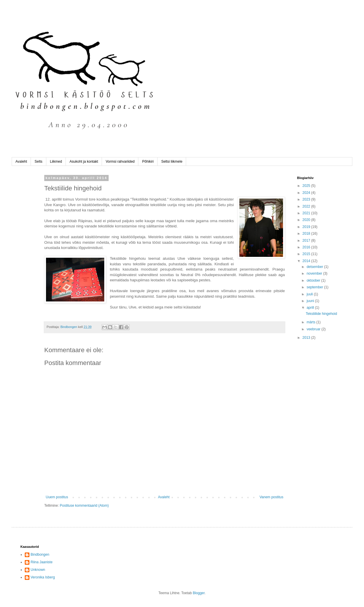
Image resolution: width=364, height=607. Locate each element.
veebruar (314, 329)
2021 (307, 213)
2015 (307, 254)
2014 (307, 261)
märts (311, 322)
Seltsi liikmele (172, 162)
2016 (307, 247)
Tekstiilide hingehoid (321, 314)
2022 (307, 206)
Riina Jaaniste (41, 562)
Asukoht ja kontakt (84, 162)
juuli (310, 294)
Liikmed (56, 162)
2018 (307, 234)
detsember (315, 267)
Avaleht (21, 162)
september (315, 287)
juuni (311, 301)
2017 (307, 241)
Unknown (38, 570)
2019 (307, 227)
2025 (307, 186)
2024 (307, 193)
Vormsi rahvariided (120, 162)
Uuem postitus (57, 497)
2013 (307, 338)
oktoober (314, 280)
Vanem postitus (271, 497)
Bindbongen (40, 555)
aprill (311, 308)
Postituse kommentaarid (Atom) (84, 506)
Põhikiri (148, 162)
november (315, 273)
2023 (307, 199)
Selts (39, 162)
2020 (307, 220)
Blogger (199, 593)
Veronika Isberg (43, 577)
